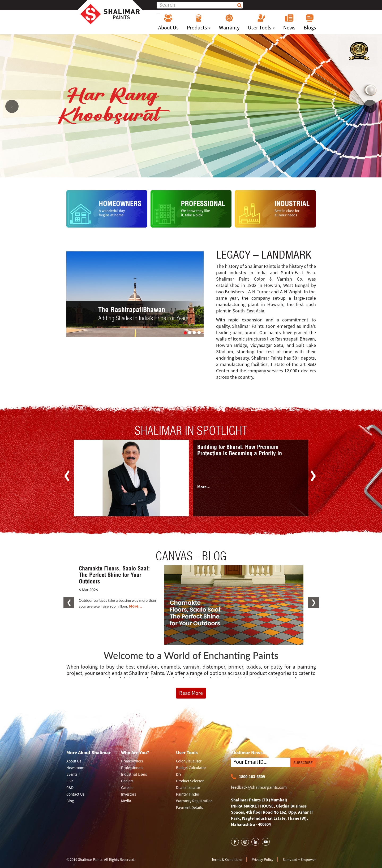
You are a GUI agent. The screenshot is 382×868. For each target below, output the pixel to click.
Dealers (127, 781)
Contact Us (75, 794)
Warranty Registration (194, 801)
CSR (70, 781)
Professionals (132, 768)
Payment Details (189, 807)
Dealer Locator (188, 788)
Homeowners (132, 761)
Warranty (229, 22)
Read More (191, 693)
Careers (127, 788)
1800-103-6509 (248, 777)
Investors (128, 794)
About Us (168, 22)
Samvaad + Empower (299, 860)
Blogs (310, 22)
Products (199, 22)
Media (126, 801)
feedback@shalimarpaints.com (259, 787)
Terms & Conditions (227, 860)
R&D (70, 788)
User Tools (261, 22)
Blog (70, 801)
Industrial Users (134, 774)
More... (204, 487)
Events (72, 774)
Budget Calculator (191, 768)
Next (370, 106)
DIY (179, 774)
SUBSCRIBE (303, 763)
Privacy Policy (263, 860)
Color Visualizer (189, 761)
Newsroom (75, 768)
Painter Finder (188, 794)
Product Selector (190, 781)
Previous (12, 106)
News (289, 22)
